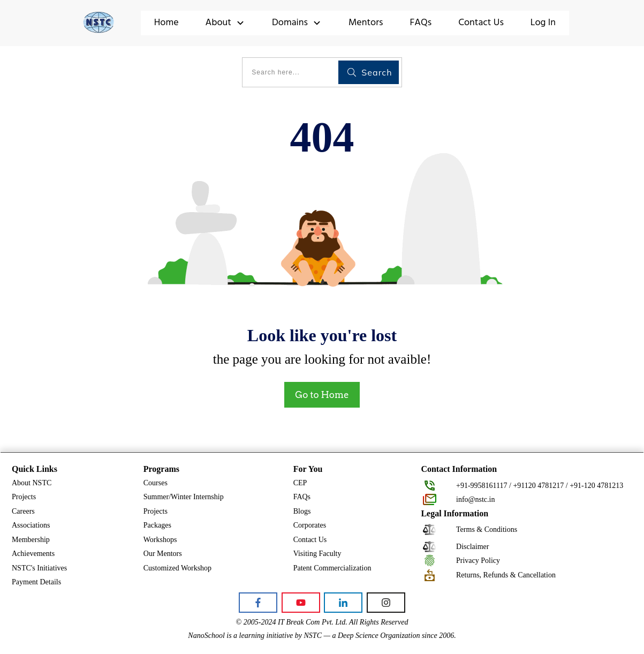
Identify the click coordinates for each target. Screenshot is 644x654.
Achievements (33, 554)
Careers (23, 511)
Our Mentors (163, 554)
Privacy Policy (478, 561)
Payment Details (36, 582)
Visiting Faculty (317, 554)
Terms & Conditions (487, 529)
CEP (300, 483)
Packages (157, 525)
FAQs (302, 497)
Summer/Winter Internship (184, 497)
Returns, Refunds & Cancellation (506, 575)
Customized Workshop (177, 568)
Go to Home (322, 395)
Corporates (310, 525)
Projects (24, 497)
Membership (31, 540)
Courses (156, 483)
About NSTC (32, 483)
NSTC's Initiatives (39, 568)
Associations (31, 525)
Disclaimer (472, 547)
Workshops (160, 540)
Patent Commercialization (332, 568)
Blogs (302, 511)
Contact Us (310, 540)
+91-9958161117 (482, 486)
